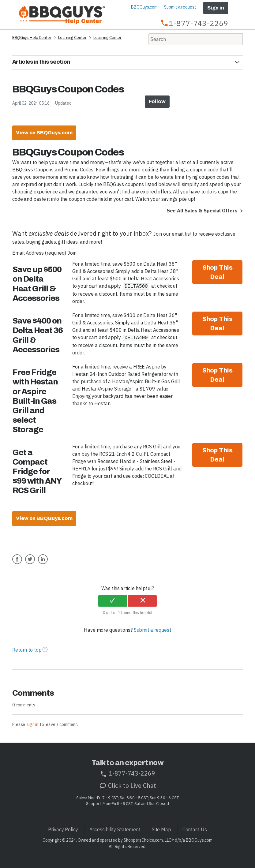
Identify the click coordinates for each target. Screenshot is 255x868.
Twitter (30, 564)
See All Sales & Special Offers (203, 211)
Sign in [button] (216, 8)
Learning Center (72, 37)
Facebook (17, 564)
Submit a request (180, 7)
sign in (32, 724)
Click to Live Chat (128, 786)
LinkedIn (43, 564)
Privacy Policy (63, 829)
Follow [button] (157, 101)
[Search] (196, 39)
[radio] (112, 601)
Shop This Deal (217, 272)
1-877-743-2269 (127, 773)
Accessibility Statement (115, 829)
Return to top (30, 650)
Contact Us (195, 829)
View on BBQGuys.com (44, 133)
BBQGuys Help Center (32, 37)
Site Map (161, 829)
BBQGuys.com (144, 7)
